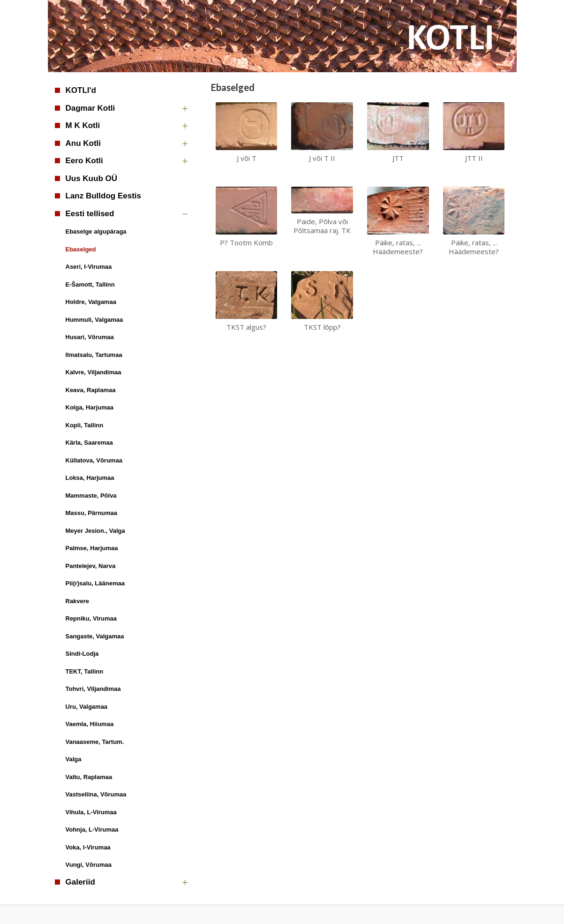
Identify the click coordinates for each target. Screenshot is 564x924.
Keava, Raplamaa (91, 390)
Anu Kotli (83, 143)
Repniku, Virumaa (91, 618)
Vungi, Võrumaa (89, 865)
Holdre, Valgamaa (91, 302)
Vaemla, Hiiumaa (90, 724)
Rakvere (78, 601)
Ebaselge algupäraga (96, 231)
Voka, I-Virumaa (88, 847)
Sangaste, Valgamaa (95, 636)
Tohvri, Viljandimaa (93, 689)
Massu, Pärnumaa (92, 513)
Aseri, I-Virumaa (89, 267)
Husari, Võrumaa (90, 337)
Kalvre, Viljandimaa (94, 372)
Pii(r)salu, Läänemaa (95, 583)
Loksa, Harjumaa (90, 478)
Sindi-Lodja (82, 654)
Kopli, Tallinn (85, 425)
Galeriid (80, 882)
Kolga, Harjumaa (90, 407)
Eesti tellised (90, 214)
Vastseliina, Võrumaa (96, 794)
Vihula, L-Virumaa (91, 812)
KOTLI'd (81, 90)
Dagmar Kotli (90, 108)
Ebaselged (81, 249)
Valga (74, 759)
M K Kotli (83, 125)
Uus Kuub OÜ (92, 178)
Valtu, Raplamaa (89, 777)
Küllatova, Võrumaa (94, 460)
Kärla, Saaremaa (89, 443)
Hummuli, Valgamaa (94, 320)
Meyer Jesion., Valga (95, 531)
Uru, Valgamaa (87, 707)
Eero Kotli (84, 161)
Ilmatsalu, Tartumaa (94, 355)
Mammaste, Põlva (91, 496)
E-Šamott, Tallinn (90, 284)
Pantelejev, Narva (91, 566)
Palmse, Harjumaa (92, 548)
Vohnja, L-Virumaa (92, 829)
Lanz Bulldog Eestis (104, 196)
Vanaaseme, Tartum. (95, 742)
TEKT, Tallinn (85, 671)
